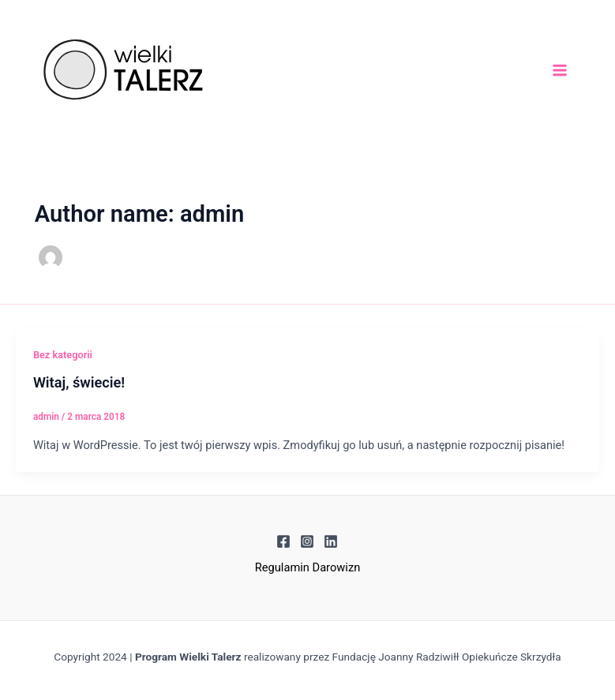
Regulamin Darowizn (308, 567)
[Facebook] (283, 541)
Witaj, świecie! (79, 382)
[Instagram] (307, 541)
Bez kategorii (63, 355)
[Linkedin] (331, 541)
